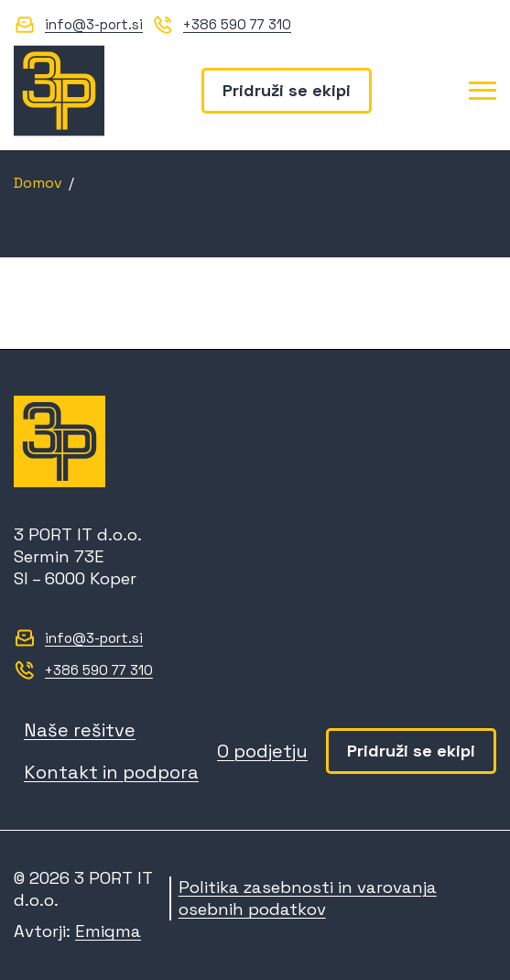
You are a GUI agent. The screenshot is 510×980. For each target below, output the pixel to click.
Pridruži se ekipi (287, 90)
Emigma (108, 931)
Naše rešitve (80, 730)
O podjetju (262, 751)
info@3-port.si (94, 24)
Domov (38, 183)
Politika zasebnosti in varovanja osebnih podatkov (308, 898)
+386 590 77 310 (237, 24)
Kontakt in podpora (111, 772)
